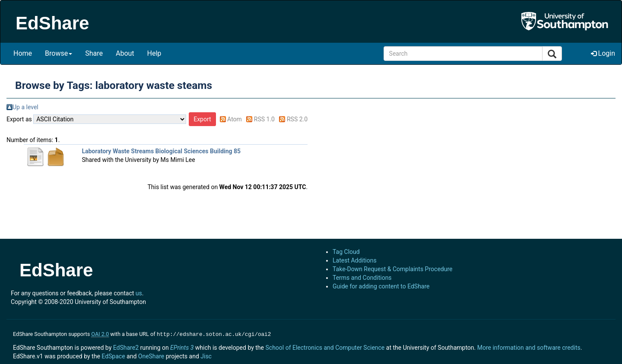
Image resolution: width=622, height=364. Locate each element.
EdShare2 (126, 347)
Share (94, 53)
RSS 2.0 (297, 119)
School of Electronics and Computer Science (325, 347)
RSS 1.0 (264, 119)
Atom (235, 119)
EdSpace (113, 355)
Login (603, 53)
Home (23, 53)
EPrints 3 (182, 347)
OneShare (151, 355)
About (125, 53)
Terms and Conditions (362, 278)
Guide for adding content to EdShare (381, 286)
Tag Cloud (346, 252)
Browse (59, 53)
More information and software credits (529, 347)
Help (154, 53)
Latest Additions (355, 260)
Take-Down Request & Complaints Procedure (392, 269)
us (139, 293)
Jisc (206, 355)
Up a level (25, 107)
